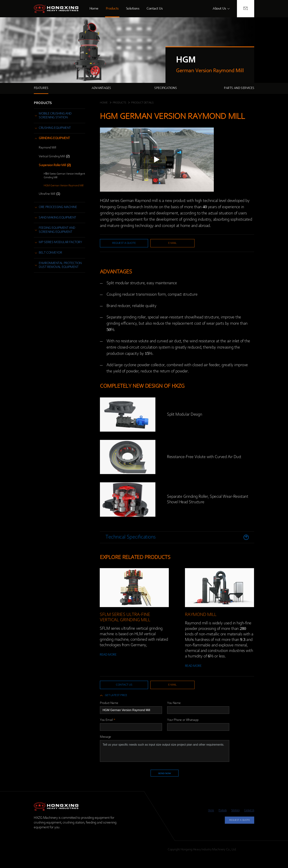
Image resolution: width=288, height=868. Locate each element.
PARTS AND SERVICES (239, 88)
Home (94, 9)
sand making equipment (57, 218)
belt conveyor (50, 253)
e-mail (159, 244)
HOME (104, 103)
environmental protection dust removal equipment (60, 265)
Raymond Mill (47, 148)
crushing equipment (55, 128)
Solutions (133, 9)
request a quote (119, 244)
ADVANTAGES (101, 88)
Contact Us (155, 9)
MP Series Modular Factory (60, 242)
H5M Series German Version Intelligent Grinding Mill (64, 176)
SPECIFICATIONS (166, 88)
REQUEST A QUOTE (235, 831)
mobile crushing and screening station (55, 116)
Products (112, 9)
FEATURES (41, 88)
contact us (119, 690)
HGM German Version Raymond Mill (64, 186)
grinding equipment (54, 138)
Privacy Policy (246, 859)
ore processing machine (58, 207)
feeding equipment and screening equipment (57, 230)
